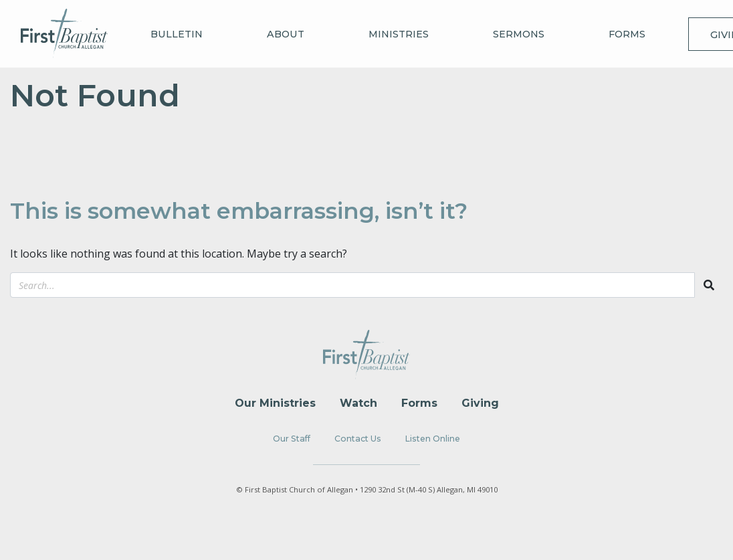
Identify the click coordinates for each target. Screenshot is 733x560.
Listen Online (433, 439)
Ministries (399, 34)
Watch (358, 403)
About (286, 34)
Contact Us (358, 439)
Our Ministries (275, 403)
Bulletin (177, 34)
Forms (627, 34)
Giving (480, 403)
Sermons (519, 34)
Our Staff (292, 439)
